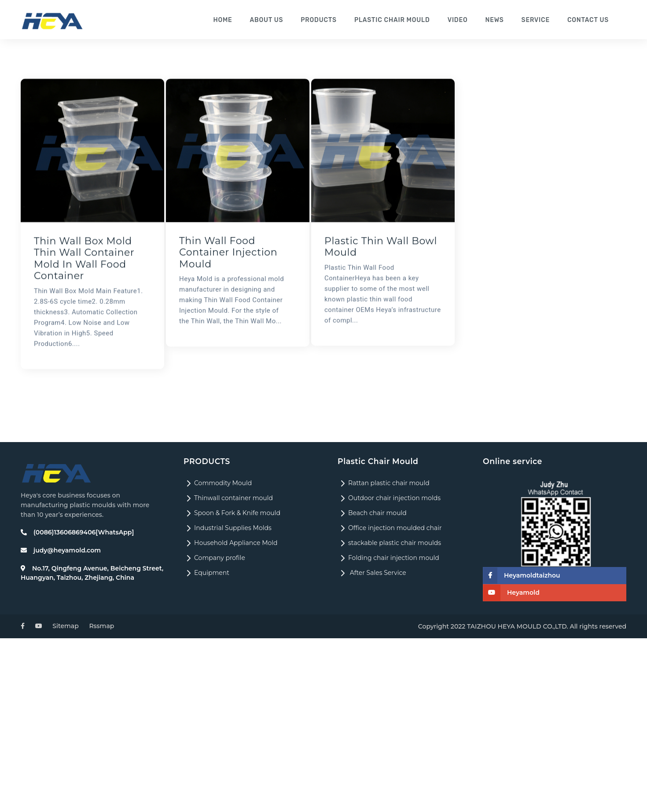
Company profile (214, 558)
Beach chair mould (372, 513)
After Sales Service (372, 573)
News (496, 20)
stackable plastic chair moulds (389, 543)
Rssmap (101, 626)
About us (270, 20)
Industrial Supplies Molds (228, 528)
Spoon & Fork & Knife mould (232, 513)
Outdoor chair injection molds (389, 498)
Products (322, 20)
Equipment (206, 573)
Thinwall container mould (228, 498)
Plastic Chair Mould (395, 20)
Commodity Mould (218, 483)
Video (460, 20)
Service (537, 20)
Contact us (588, 20)
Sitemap (65, 626)
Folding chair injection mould (388, 558)
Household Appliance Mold (231, 543)
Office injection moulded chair (390, 528)
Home (226, 20)
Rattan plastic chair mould (384, 483)
